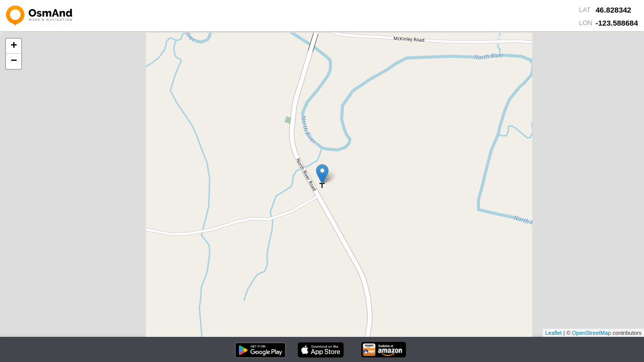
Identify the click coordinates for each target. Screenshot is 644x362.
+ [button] (14, 46)
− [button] (14, 61)
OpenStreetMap (592, 333)
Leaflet (554, 333)
